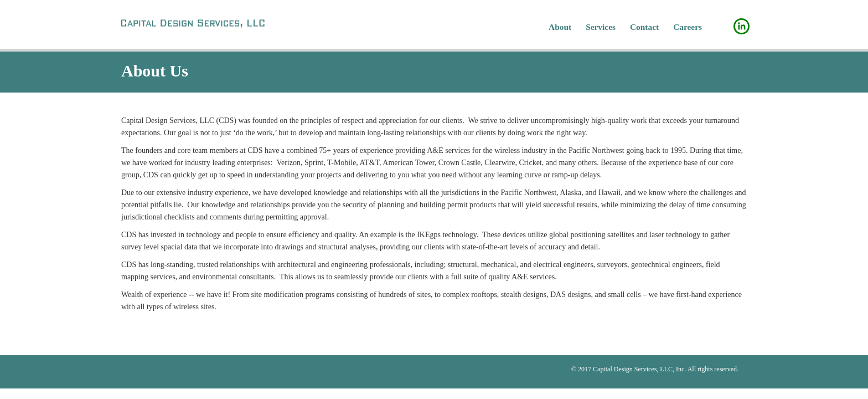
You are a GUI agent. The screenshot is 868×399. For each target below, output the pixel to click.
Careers (688, 27)
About (560, 27)
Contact (644, 27)
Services (601, 27)
